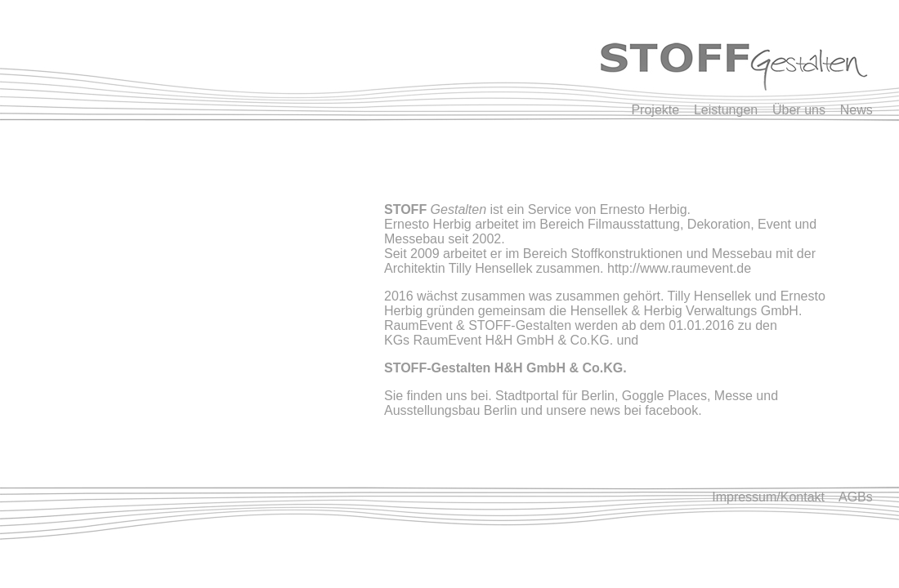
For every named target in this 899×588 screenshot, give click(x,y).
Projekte (662, 110)
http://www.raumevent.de (679, 268)
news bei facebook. (646, 410)
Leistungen (726, 110)
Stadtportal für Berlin (555, 396)
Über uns (799, 110)
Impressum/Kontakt (770, 497)
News (857, 110)
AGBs (856, 497)
